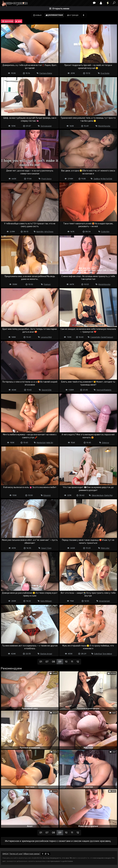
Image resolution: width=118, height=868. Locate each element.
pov (18, 21)
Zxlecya (105, 443)
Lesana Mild (46, 337)
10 (66, 662)
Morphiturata (104, 126)
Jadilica (97, 179)
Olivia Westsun (98, 495)
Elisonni (47, 495)
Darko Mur (108, 495)
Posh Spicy (46, 179)
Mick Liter (105, 548)
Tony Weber (107, 654)
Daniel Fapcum (107, 337)
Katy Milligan (46, 601)
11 (72, 662)
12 (78, 662)
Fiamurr (47, 284)
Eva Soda (105, 73)
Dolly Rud (98, 654)
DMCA (5, 854)
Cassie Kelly (95, 337)
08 (53, 662)
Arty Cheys (49, 232)
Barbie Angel (46, 654)
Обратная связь (31, 854)
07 (47, 662)
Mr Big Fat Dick (106, 179)
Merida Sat (41, 443)
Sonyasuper (46, 126)
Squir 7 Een (46, 548)
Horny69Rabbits (104, 390)
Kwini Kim (40, 232)
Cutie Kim (105, 232)
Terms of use (16, 854)
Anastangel (104, 601)
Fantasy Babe (46, 73)
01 (41, 662)
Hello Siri (50, 443)
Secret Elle (47, 390)
